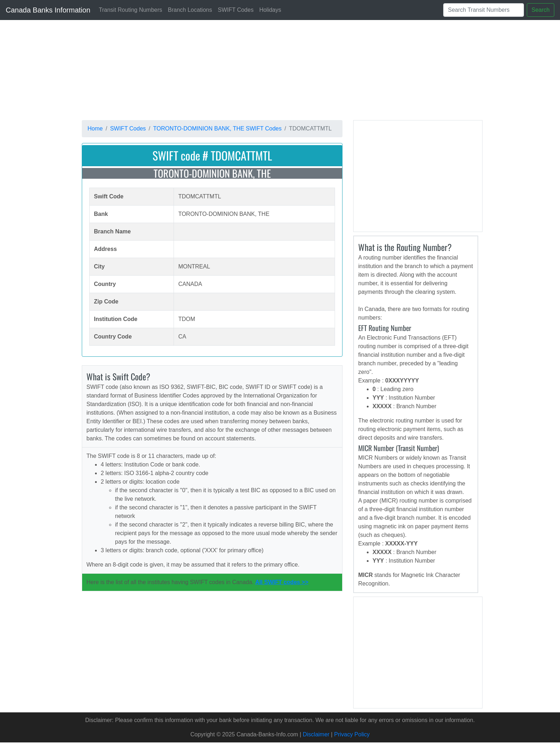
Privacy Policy (352, 734)
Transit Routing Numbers (131, 10)
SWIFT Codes (236, 10)
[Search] (484, 10)
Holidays (270, 10)
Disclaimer (316, 734)
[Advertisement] (296, 70)
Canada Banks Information (48, 10)
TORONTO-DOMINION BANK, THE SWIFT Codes (217, 129)
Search (541, 10)
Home (95, 129)
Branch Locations (190, 10)
